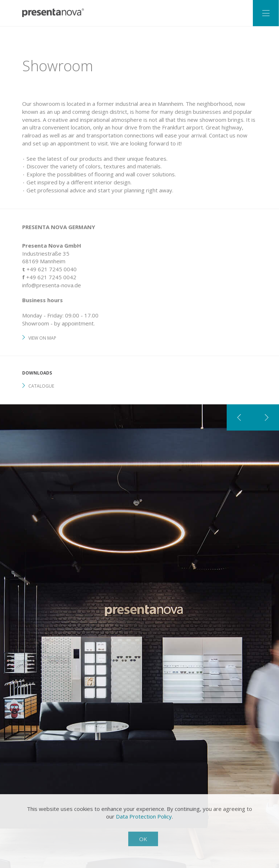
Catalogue (41, 386)
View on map (42, 338)
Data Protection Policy (144, 816)
